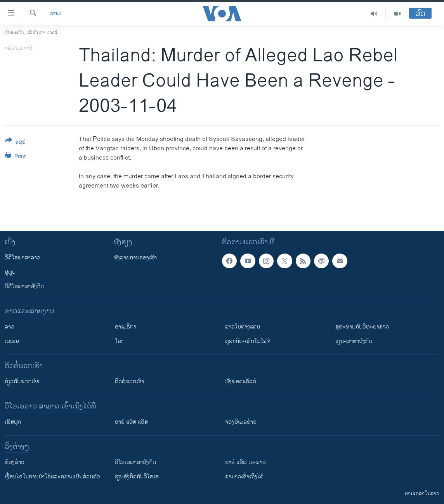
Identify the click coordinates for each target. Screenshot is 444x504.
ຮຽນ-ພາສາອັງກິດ (354, 341)
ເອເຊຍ (12, 341)
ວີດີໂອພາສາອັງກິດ (24, 286)
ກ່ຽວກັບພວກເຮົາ (22, 381)
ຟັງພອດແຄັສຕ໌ (241, 381)
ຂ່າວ (55, 14)
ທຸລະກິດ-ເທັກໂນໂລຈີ (247, 341)
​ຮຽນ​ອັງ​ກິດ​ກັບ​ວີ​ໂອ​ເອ (137, 477)
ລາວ (10, 327)
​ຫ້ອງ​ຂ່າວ (15, 462)
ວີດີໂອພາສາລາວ (23, 258)
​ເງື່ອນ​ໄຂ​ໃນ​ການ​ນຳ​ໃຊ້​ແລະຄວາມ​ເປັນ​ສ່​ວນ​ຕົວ (52, 477)
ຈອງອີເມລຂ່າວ (241, 422)
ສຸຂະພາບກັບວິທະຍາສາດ (362, 327)
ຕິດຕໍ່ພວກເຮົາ (129, 381)
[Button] (15, 143)
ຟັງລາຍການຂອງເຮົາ (135, 258)
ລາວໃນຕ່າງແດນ (243, 327)
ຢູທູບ (10, 272)
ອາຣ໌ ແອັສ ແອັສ (131, 422)
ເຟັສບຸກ (13, 422)
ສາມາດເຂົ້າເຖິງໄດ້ (244, 477)
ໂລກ (120, 341)
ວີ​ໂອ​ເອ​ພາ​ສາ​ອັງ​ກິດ (135, 462)
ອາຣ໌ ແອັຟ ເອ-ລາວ (245, 462)
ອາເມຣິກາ (126, 327)
